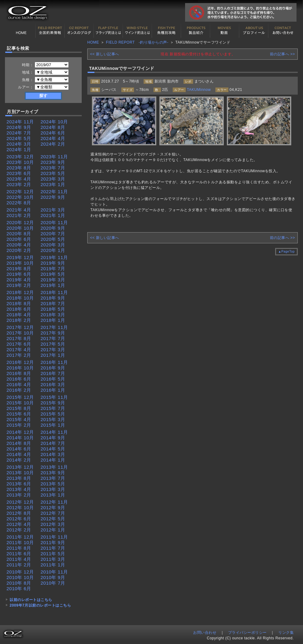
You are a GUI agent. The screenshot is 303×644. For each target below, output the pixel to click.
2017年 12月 (20, 327)
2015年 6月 (19, 414)
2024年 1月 (19, 149)
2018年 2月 (19, 320)
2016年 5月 (53, 379)
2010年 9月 (53, 577)
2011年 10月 (20, 542)
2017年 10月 (20, 333)
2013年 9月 (53, 473)
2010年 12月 (20, 572)
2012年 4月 (19, 524)
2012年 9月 (53, 508)
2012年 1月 (53, 530)
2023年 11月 (54, 157)
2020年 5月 (53, 239)
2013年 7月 (53, 478)
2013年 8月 (19, 478)
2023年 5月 (53, 173)
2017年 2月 (19, 355)
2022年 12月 (20, 192)
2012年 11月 (54, 502)
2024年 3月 (19, 144)
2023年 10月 (20, 162)
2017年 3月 (53, 350)
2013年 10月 (20, 473)
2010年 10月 (20, 577)
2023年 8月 (19, 168)
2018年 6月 (19, 309)
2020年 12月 (20, 222)
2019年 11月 (54, 257)
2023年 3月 (53, 179)
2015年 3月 (53, 419)
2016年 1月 (53, 390)
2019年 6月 (19, 274)
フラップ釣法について (108, 31)
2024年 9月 (19, 127)
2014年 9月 (53, 438)
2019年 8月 (19, 269)
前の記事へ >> (282, 54)
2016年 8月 (19, 373)
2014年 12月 (20, 432)
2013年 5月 (53, 484)
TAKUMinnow (199, 90)
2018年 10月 (20, 298)
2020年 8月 (19, 234)
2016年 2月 (19, 390)
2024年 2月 (53, 144)
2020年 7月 (53, 234)
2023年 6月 (19, 173)
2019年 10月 (20, 263)
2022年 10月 (20, 197)
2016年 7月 (53, 373)
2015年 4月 (19, 419)
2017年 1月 (53, 355)
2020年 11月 (54, 222)
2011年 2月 (19, 565)
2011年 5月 (53, 554)
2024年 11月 (20, 122)
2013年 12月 (20, 467)
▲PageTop (286, 252)
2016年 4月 (19, 384)
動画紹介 (225, 31)
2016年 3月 (53, 384)
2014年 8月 (19, 443)
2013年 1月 (53, 495)
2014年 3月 (53, 454)
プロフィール (254, 31)
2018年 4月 (19, 315)
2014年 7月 (53, 443)
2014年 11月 (54, 432)
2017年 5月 (53, 344)
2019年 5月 (53, 274)
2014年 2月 (19, 460)
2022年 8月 (19, 203)
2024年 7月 (19, 133)
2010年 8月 (19, 583)
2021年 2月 (19, 215)
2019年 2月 (19, 285)
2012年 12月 (20, 502)
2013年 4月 (19, 489)
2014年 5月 (53, 449)
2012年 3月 (53, 524)
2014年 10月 (20, 438)
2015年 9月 (53, 403)
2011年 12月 (20, 537)
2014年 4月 (19, 454)
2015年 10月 (20, 403)
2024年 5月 (19, 138)
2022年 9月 (53, 197)
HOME (21, 31)
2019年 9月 (53, 263)
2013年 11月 (54, 467)
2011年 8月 (19, 548)
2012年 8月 (19, 513)
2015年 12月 (20, 397)
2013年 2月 (19, 495)
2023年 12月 (20, 157)
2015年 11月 (54, 397)
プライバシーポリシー (247, 633)
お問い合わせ (283, 31)
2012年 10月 (20, 508)
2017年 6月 (19, 344)
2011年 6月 (19, 554)
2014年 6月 (19, 449)
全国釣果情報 (50, 31)
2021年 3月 (53, 210)
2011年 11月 (54, 537)
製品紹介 (196, 31)
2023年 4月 (19, 179)
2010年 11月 (54, 572)
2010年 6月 (19, 589)
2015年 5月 (53, 414)
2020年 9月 (53, 228)
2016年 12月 (20, 362)
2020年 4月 (19, 245)
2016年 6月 (19, 379)
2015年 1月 (53, 425)
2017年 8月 (19, 338)
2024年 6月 (53, 133)
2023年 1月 (53, 184)
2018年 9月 (53, 298)
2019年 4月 (19, 280)
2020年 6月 (19, 239)
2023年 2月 (19, 184)
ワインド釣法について (137, 31)
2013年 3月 (53, 489)
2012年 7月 (53, 513)
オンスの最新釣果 (79, 31)
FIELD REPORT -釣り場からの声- (137, 42)
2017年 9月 (53, 333)
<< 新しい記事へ (105, 54)
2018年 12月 (20, 292)
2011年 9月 (53, 542)
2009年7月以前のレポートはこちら (40, 605)
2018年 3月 (53, 315)
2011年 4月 (19, 559)
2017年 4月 (19, 350)
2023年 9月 (53, 162)
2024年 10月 (54, 122)
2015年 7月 (53, 408)
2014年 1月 (53, 460)
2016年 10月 (20, 368)
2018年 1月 (53, 320)
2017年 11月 (54, 327)
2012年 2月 (19, 530)
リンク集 (286, 633)
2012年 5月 (53, 519)
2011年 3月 (53, 559)
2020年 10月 (20, 228)
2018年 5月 (53, 309)
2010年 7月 (53, 583)
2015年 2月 (19, 425)
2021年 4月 (19, 210)
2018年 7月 (53, 303)
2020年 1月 (53, 250)
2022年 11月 (54, 192)
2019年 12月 (20, 257)
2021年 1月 (53, 215)
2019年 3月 (53, 280)
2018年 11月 (54, 292)
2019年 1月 (53, 285)
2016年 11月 (54, 362)
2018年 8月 (19, 303)
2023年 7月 (53, 168)
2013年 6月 (19, 484)
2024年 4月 (53, 138)
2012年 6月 (19, 519)
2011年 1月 (53, 565)
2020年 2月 (19, 250)
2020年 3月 (53, 245)
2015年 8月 (19, 408)
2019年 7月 (53, 269)
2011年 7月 (53, 548)
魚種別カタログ (167, 31)
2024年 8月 (53, 127)
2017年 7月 (53, 338)
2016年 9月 (53, 368)
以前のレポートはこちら (31, 600)
